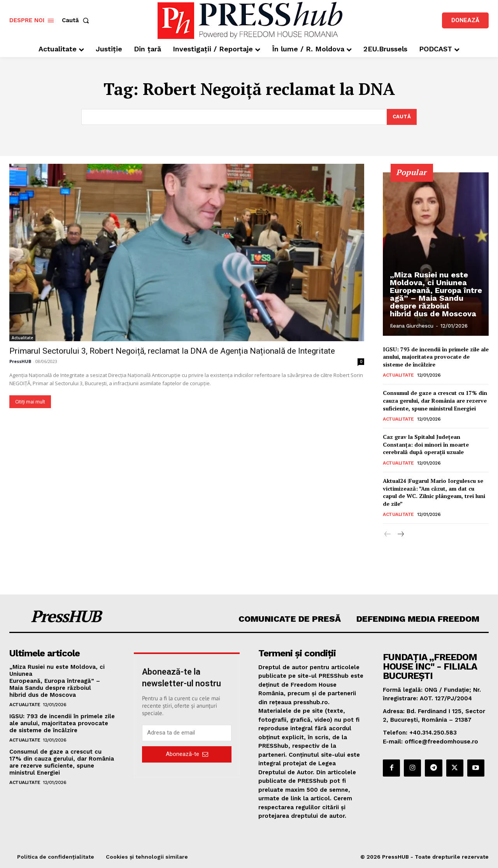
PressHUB (20, 361)
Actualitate (22, 338)
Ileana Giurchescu (412, 326)
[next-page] (400, 535)
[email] (187, 733)
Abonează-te (187, 754)
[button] (77, 20)
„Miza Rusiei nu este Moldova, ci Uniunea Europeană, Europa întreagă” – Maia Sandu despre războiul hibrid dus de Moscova (436, 294)
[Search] (402, 117)
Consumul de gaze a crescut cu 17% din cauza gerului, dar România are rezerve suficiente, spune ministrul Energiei (435, 401)
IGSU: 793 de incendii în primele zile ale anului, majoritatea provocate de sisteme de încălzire (436, 357)
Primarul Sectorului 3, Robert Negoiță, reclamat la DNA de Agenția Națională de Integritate (172, 351)
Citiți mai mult (30, 402)
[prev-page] (388, 535)
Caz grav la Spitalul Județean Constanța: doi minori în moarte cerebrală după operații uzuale (426, 445)
